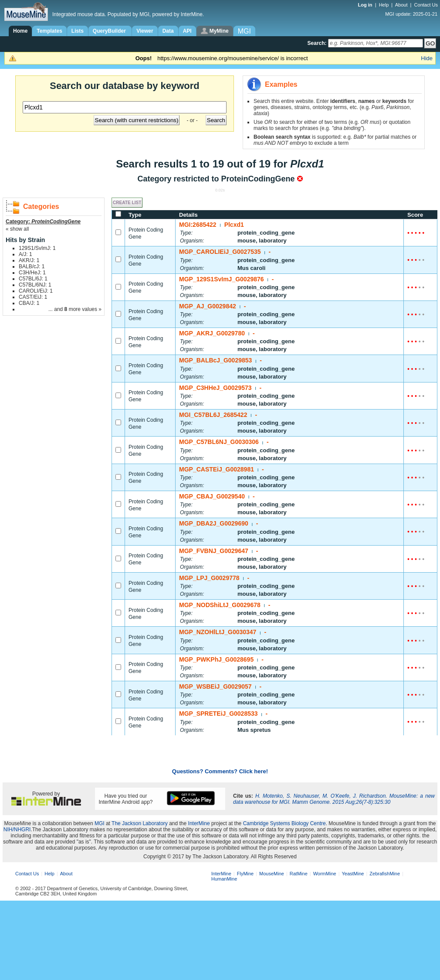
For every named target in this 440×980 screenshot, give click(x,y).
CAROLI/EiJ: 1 (36, 291)
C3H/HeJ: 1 (32, 273)
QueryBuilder (110, 31)
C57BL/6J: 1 (33, 279)
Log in (366, 5)
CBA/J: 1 (29, 303)
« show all (17, 229)
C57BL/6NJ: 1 (35, 285)
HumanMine (224, 879)
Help (384, 5)
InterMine (199, 823)
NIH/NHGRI (17, 830)
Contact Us (426, 5)
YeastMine (353, 874)
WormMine (325, 874)
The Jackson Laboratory (140, 823)
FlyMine (245, 874)
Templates (49, 31)
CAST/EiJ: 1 (33, 297)
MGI (100, 823)
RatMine (299, 874)
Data (168, 31)
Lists (78, 31)
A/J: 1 (25, 254)
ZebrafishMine (385, 874)
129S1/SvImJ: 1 (37, 248)
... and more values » (75, 309)
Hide (427, 58)
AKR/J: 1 (29, 260)
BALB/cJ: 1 (32, 266)
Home (20, 31)
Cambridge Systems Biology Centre (284, 823)
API (187, 31)
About (401, 5)
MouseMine (272, 874)
